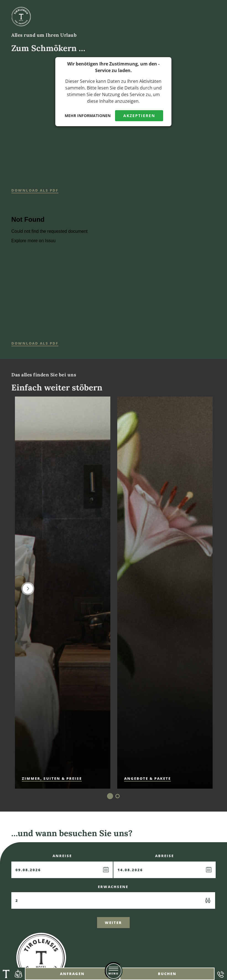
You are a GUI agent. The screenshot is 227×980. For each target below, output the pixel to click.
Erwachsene (113, 897)
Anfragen (72, 974)
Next (28, 589)
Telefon (221, 974)
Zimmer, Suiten (52, 778)
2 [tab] (118, 796)
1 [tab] (110, 796)
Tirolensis (6, 974)
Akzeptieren (139, 116)
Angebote (19, 974)
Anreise (62, 866)
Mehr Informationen (88, 116)
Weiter (113, 923)
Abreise (164, 866)
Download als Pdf (35, 190)
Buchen (167, 974)
